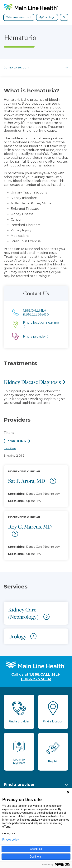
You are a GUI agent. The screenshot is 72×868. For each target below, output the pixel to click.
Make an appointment (19, 17)
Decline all (36, 857)
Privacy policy (10, 840)
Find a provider (19, 784)
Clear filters (10, 448)
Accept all (36, 849)
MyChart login (47, 17)
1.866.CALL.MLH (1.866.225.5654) (41, 677)
